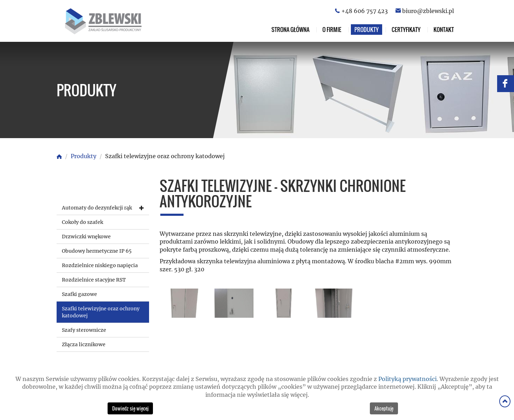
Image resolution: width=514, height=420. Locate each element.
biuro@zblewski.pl (428, 11)
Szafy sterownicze (84, 330)
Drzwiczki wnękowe (86, 237)
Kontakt (444, 30)
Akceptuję (384, 408)
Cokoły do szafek (82, 222)
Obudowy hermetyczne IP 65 (97, 251)
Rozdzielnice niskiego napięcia (100, 265)
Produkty (367, 30)
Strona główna (290, 30)
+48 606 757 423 (365, 11)
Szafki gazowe (79, 294)
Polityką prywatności (407, 379)
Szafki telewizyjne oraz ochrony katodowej (101, 312)
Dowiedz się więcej (130, 408)
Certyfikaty (406, 30)
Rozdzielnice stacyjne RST (94, 280)
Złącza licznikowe (84, 344)
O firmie (332, 30)
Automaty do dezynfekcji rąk (97, 208)
